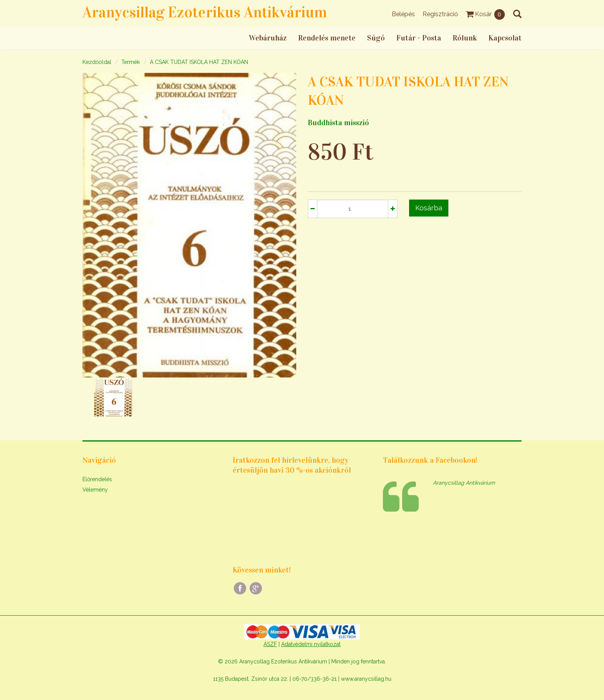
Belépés (403, 14)
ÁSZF (270, 644)
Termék (131, 62)
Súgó (376, 38)
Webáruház (268, 38)
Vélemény (95, 490)
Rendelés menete (327, 38)
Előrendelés (97, 479)
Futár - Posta (419, 38)
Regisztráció (440, 14)
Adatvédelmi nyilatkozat (311, 644)
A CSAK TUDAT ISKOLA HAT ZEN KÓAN (199, 62)
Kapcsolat (505, 38)
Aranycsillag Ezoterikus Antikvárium (205, 12)
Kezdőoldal (97, 62)
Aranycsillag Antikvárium (464, 483)
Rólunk (465, 38)
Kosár (486, 14)
